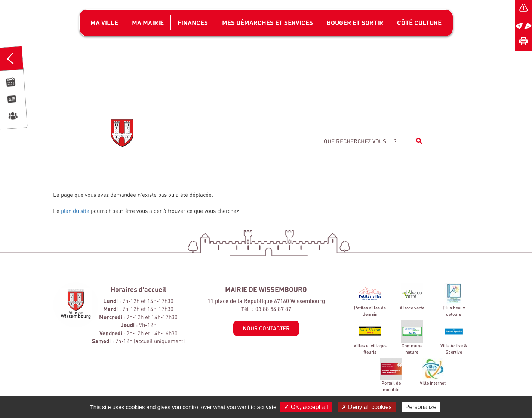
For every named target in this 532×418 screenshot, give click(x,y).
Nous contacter (266, 328)
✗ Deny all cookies (367, 407)
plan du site (75, 211)
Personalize (421, 407)
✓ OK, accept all (306, 407)
